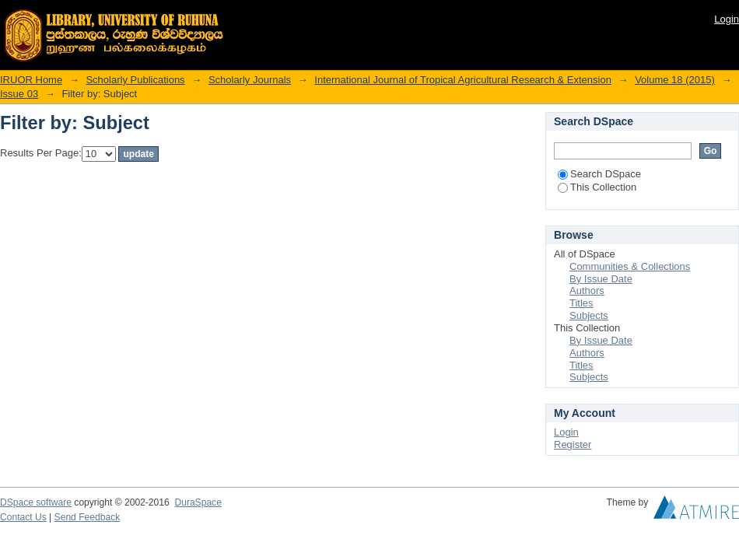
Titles (581, 303)
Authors (587, 290)
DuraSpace (198, 502)
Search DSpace (599, 174)
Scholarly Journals (250, 80)
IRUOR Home (31, 80)
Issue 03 (19, 94)
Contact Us (23, 517)
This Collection (597, 187)
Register (573, 444)
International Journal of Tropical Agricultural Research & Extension (463, 80)
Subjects (589, 315)
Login (727, 19)
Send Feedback (88, 517)
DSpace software (36, 502)
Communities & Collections (630, 266)
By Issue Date (601, 279)
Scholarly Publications (135, 80)
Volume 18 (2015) (675, 80)
